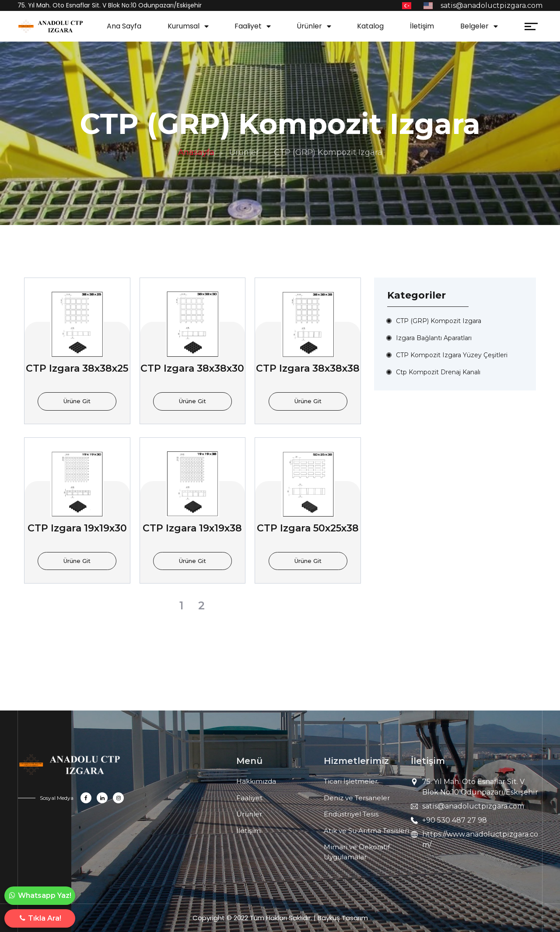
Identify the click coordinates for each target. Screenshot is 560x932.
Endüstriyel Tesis (351, 814)
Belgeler (474, 26)
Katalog (370, 26)
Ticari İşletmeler (351, 781)
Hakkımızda (256, 781)
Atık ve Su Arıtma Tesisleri (366, 831)
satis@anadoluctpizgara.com (473, 806)
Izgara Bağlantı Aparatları (434, 338)
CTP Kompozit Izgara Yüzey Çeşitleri (452, 355)
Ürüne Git (77, 401)
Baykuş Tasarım (343, 918)
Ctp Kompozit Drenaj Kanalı (438, 372)
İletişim (422, 26)
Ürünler (309, 26)
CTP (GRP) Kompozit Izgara (439, 321)
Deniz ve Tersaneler (357, 798)
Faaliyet (248, 26)
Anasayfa (196, 152)
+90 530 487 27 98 (455, 820)
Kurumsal (184, 26)
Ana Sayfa (124, 26)
